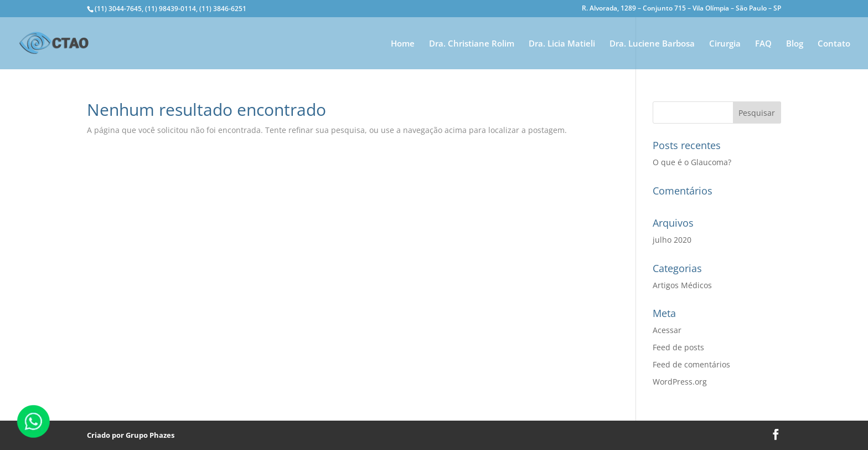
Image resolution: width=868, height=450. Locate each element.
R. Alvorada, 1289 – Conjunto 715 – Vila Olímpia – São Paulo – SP (681, 9)
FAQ (763, 44)
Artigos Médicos (682, 285)
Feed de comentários (691, 364)
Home (403, 44)
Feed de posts (678, 347)
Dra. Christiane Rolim (472, 44)
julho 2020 (672, 240)
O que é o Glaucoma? (692, 162)
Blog (795, 44)
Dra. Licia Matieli (562, 44)
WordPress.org (680, 382)
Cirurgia (725, 44)
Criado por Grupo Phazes (131, 435)
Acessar (667, 330)
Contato (834, 44)
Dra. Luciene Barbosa (652, 44)
